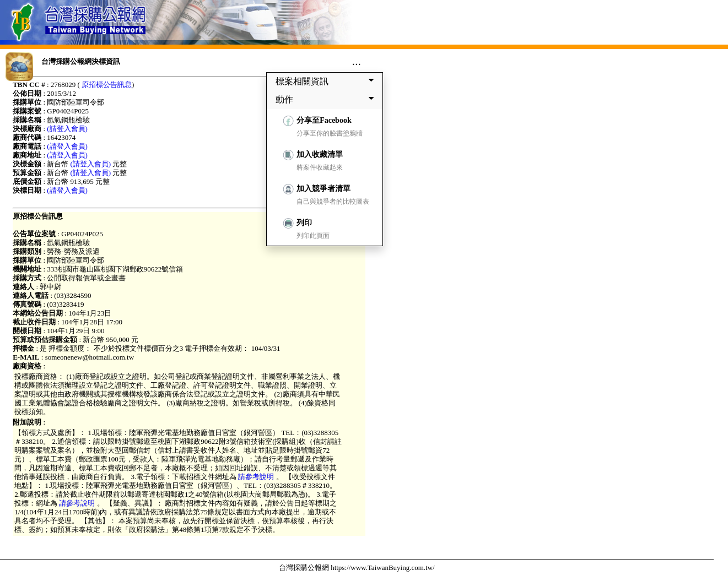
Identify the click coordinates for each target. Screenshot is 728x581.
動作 (327, 99)
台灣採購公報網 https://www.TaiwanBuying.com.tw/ (357, 568)
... (356, 61)
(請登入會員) (67, 129)
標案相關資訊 (327, 81)
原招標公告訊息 (107, 85)
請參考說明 (256, 477)
